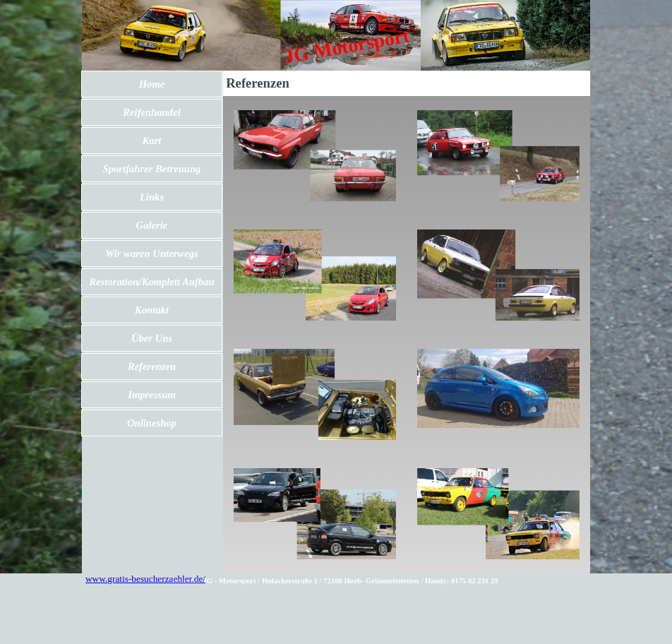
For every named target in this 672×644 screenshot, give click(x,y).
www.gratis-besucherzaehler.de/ (145, 579)
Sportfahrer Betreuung (152, 169)
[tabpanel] (335, 580)
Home (152, 84)
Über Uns (152, 338)
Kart (152, 141)
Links (152, 197)
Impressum (152, 395)
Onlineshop (152, 423)
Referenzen (152, 366)
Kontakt (152, 310)
